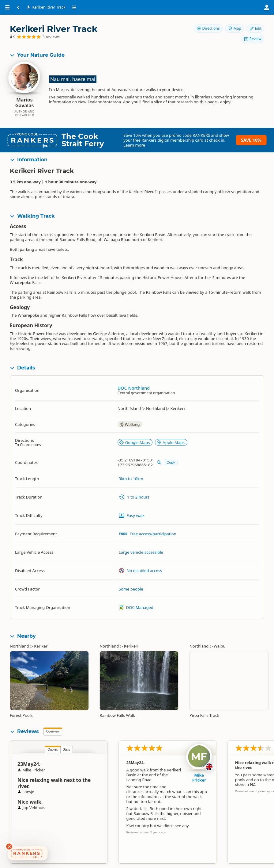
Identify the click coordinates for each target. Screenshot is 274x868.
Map (235, 28)
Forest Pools (21, 715)
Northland (19, 646)
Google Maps (135, 442)
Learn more (134, 145)
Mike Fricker (199, 778)
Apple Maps (171, 442)
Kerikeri (41, 646)
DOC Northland (134, 388)
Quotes (53, 749)
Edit (255, 28)
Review (253, 39)
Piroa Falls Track (204, 715)
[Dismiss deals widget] (9, 847)
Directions (208, 28)
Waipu (220, 646)
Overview (53, 731)
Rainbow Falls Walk (117, 715)
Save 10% (251, 140)
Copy (171, 462)
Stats (66, 749)
